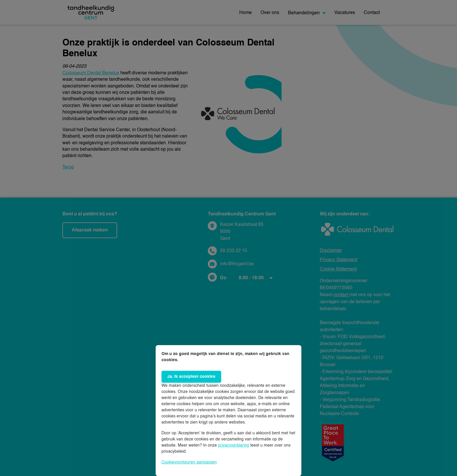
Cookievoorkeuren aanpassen (189, 462)
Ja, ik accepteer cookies (191, 377)
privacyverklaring (234, 445)
